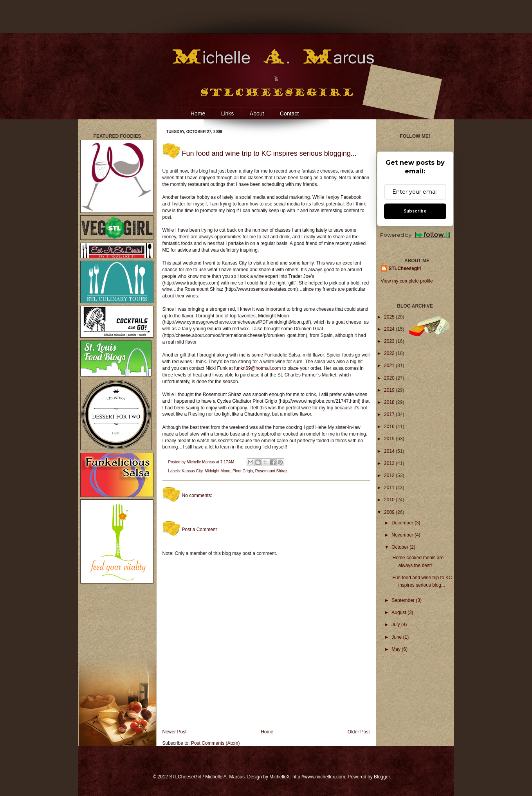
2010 (390, 500)
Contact (289, 113)
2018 (390, 402)
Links (228, 113)
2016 (390, 427)
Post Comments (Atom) (216, 743)
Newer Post (175, 732)
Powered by (415, 235)
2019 (390, 390)
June (397, 637)
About (257, 113)
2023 (390, 341)
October (400, 547)
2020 (390, 378)
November (403, 535)
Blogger (382, 777)
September (404, 600)
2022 (390, 353)
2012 (390, 475)
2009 (390, 512)
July (396, 625)
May (397, 649)
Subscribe (415, 211)
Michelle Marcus (201, 462)
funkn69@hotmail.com (258, 368)
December (403, 523)
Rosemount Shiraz (271, 471)
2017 (390, 414)
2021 (390, 366)
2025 (390, 317)
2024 (390, 329)
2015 (390, 439)
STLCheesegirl (405, 268)
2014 (390, 451)
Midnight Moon (218, 471)
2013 (390, 463)
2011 (390, 488)
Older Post (359, 732)
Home (198, 113)
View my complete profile (407, 281)
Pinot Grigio (243, 471)
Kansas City (192, 471)
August (399, 612)
